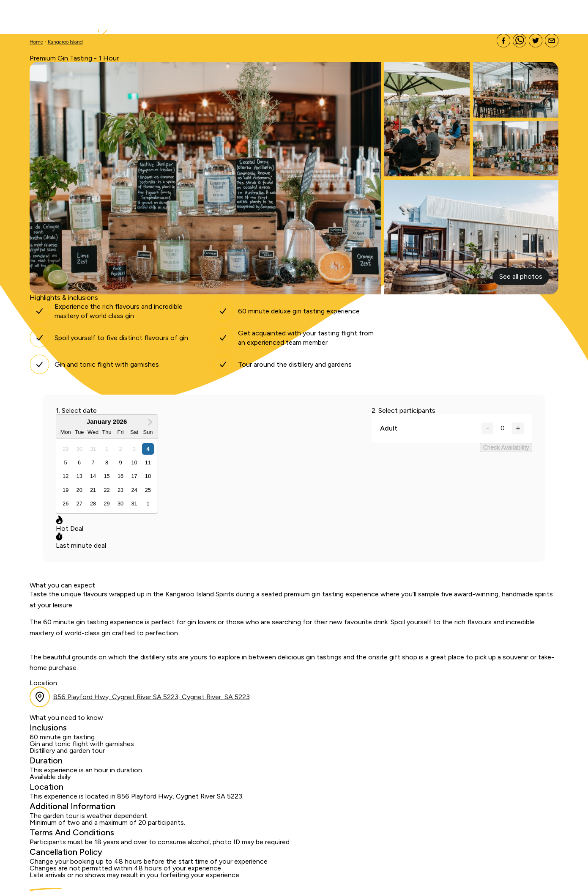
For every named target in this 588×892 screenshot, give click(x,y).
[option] (66, 449)
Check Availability (506, 447)
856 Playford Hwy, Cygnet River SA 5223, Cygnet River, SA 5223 (152, 697)
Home (36, 42)
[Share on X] (536, 41)
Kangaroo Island (65, 42)
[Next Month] (150, 422)
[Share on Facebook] (503, 41)
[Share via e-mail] (552, 41)
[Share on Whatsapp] (520, 41)
